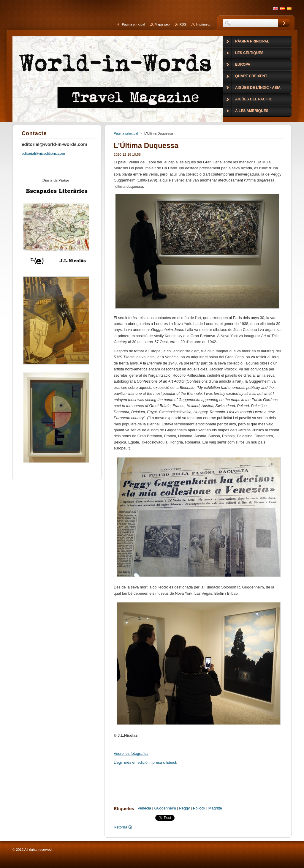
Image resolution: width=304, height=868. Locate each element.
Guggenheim (165, 808)
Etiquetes (124, 808)
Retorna (121, 827)
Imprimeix (203, 24)
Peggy (184, 808)
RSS (183, 24)
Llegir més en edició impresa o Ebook (145, 762)
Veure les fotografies (131, 753)
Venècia (144, 808)
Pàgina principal (126, 133)
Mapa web (162, 24)
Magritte (215, 808)
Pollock (199, 808)
